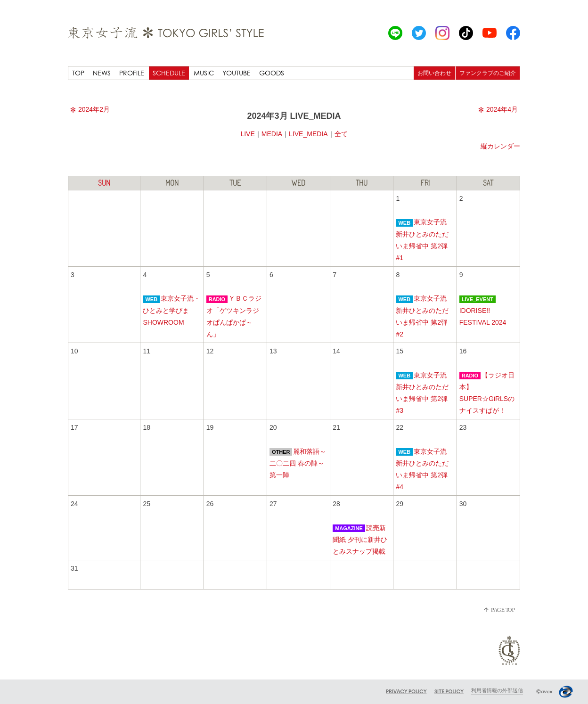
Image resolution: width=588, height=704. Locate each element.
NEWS (102, 73)
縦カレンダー (500, 146)
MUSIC (204, 73)
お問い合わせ (434, 73)
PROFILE (132, 73)
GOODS (272, 73)
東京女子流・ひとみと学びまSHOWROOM (171, 310)
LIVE (247, 134)
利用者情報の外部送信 (497, 690)
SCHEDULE (169, 73)
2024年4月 (498, 109)
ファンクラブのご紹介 (488, 73)
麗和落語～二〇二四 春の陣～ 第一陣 (298, 463)
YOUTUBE (237, 73)
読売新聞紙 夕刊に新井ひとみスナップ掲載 (360, 540)
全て (341, 134)
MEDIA (272, 134)
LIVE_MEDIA (308, 134)
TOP (78, 73)
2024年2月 (90, 109)
